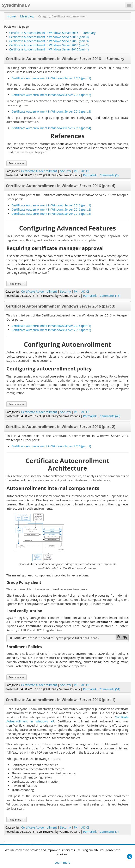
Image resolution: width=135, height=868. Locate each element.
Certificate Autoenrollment (39, 171)
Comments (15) (110, 296)
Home (12, 16)
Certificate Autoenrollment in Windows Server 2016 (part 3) (49, 41)
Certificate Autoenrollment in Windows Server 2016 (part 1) (49, 49)
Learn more (63, 862)
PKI (76, 171)
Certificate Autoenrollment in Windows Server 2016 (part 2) (49, 45)
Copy (122, 637)
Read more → (17, 163)
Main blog (27, 16)
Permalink (90, 175)
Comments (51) (110, 689)
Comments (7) (109, 832)
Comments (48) (110, 416)
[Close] (130, 856)
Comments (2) (109, 175)
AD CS (85, 171)
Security (66, 171)
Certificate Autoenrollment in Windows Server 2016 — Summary (52, 33)
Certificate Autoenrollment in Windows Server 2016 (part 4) (49, 37)
